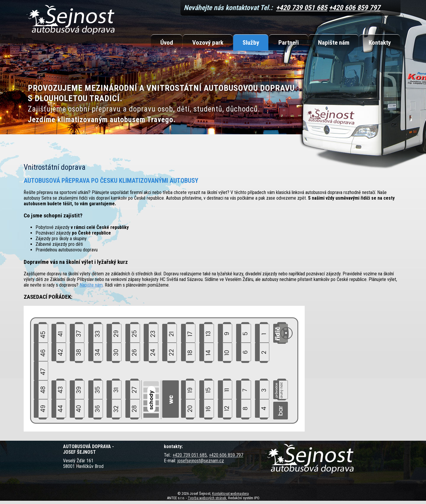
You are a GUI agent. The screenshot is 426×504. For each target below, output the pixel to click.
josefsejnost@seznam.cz (201, 461)
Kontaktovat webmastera (230, 493)
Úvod (167, 43)
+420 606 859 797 (355, 8)
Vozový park (208, 43)
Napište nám (334, 43)
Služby (251, 43)
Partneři (289, 43)
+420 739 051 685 (302, 8)
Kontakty (380, 43)
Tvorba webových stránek (207, 498)
